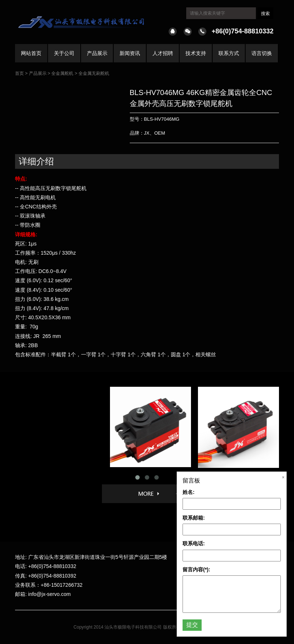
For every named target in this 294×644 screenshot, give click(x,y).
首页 (19, 73)
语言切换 (262, 53)
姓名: (189, 492)
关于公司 (64, 53)
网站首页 (31, 53)
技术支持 (196, 53)
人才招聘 (163, 53)
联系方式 (229, 53)
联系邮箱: (194, 518)
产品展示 (97, 53)
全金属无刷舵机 (94, 73)
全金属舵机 (62, 73)
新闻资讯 (130, 53)
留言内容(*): (196, 570)
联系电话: (194, 543)
